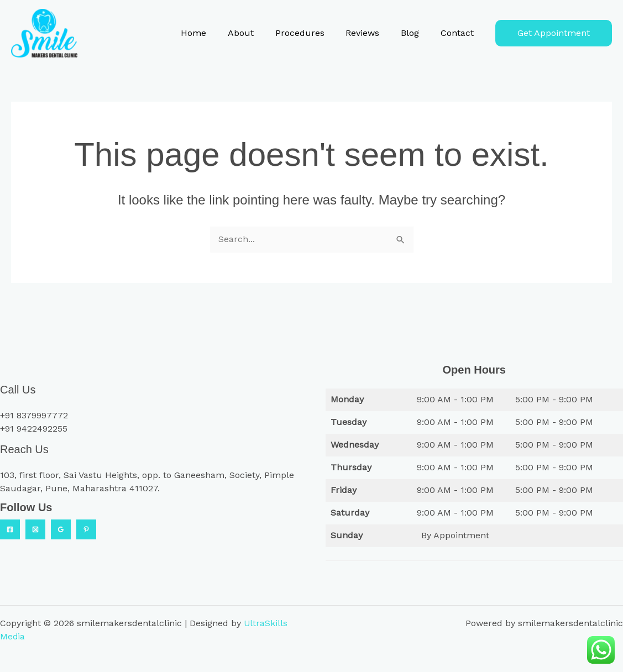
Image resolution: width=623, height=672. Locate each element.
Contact (459, 33)
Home (214, 33)
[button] (554, 33)
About (257, 33)
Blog (415, 33)
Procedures (313, 33)
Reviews (372, 33)
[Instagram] (35, 529)
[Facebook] (10, 529)
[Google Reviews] (61, 529)
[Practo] (86, 529)
